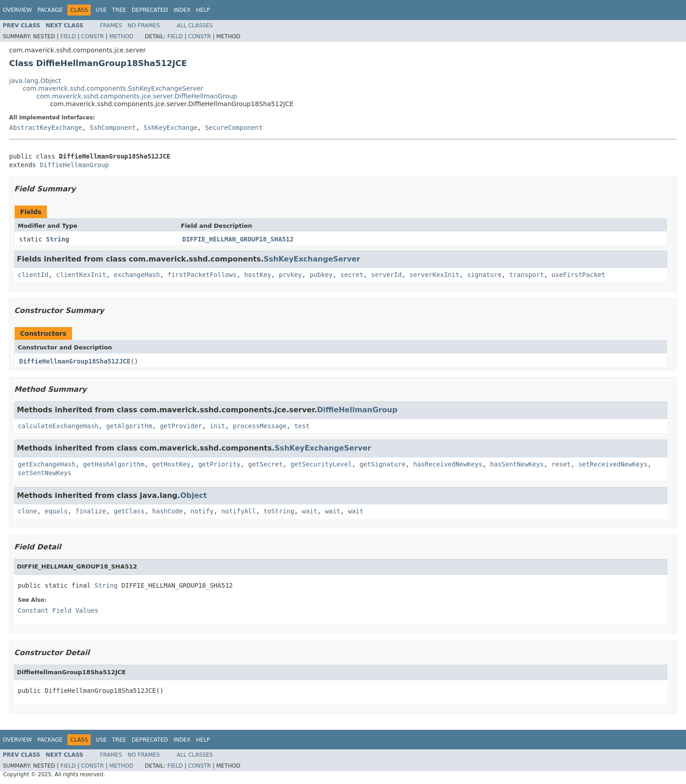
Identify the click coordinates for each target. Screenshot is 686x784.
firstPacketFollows (202, 275)
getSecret (266, 464)
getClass (129, 511)
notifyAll (239, 511)
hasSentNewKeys (517, 464)
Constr (92, 36)
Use (101, 10)
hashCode (167, 511)
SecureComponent (234, 128)
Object (194, 495)
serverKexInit (435, 275)
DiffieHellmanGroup (74, 165)
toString (279, 511)
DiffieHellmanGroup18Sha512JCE (75, 361)
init (217, 426)
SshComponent (113, 128)
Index (182, 10)
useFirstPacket (578, 275)
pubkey (321, 275)
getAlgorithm (129, 426)
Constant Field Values (58, 610)
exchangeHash (137, 275)
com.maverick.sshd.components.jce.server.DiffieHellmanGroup (137, 96)
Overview (17, 10)
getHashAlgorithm (114, 464)
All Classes (195, 26)
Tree (119, 10)
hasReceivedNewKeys (448, 464)
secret (352, 275)
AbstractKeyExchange (46, 128)
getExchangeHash (46, 464)
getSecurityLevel (321, 464)
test (302, 426)
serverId (387, 275)
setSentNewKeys (45, 473)
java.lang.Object (35, 81)
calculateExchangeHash (58, 426)
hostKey (258, 275)
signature (484, 275)
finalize (90, 511)
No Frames (144, 26)
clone (27, 511)
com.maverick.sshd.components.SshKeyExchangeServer (113, 88)
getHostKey (171, 464)
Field (68, 36)
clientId (33, 275)
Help (203, 10)
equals (56, 511)
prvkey (290, 275)
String (58, 239)
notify (202, 511)
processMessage (260, 426)
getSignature (382, 464)
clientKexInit (81, 275)
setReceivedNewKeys (613, 464)
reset (561, 464)
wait (310, 511)
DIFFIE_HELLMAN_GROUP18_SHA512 (238, 239)
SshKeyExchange (170, 128)
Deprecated (150, 10)
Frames (111, 26)
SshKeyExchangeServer (312, 259)
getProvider (181, 426)
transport (527, 275)
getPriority (219, 464)
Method (121, 36)
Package (50, 10)
